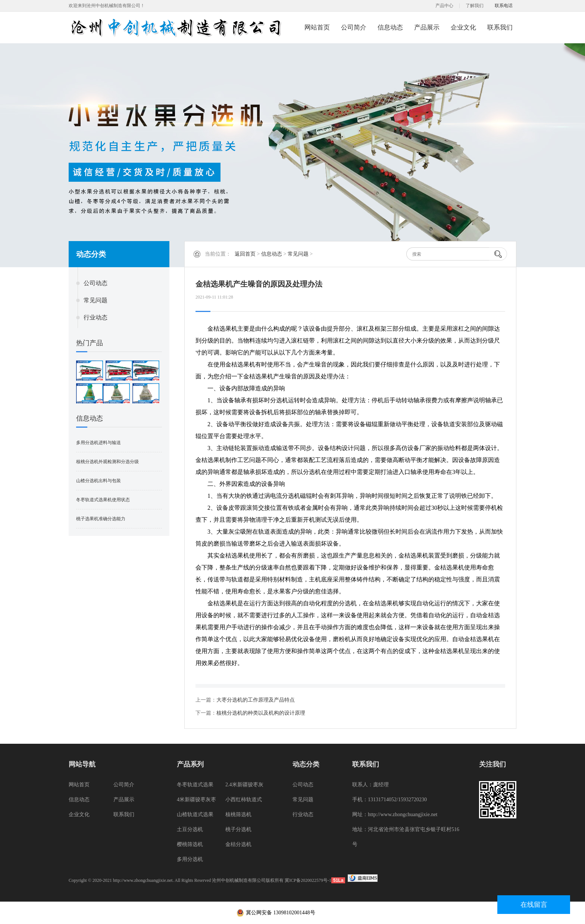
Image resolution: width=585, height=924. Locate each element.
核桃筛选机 (238, 814)
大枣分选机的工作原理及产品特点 (256, 700)
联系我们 (500, 27)
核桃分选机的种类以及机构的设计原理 (261, 713)
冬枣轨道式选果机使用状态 (103, 500)
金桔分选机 (238, 844)
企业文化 (463, 27)
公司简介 (354, 27)
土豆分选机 (190, 829)
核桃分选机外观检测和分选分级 (107, 462)
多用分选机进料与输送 (98, 443)
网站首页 (317, 27)
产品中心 (444, 6)
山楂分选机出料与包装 (98, 481)
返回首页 (245, 254)
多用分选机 (190, 859)
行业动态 (96, 317)
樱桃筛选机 (190, 844)
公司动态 (96, 283)
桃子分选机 (238, 829)
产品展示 (427, 27)
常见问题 (96, 300)
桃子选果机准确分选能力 (101, 519)
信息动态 (390, 27)
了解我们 (475, 6)
